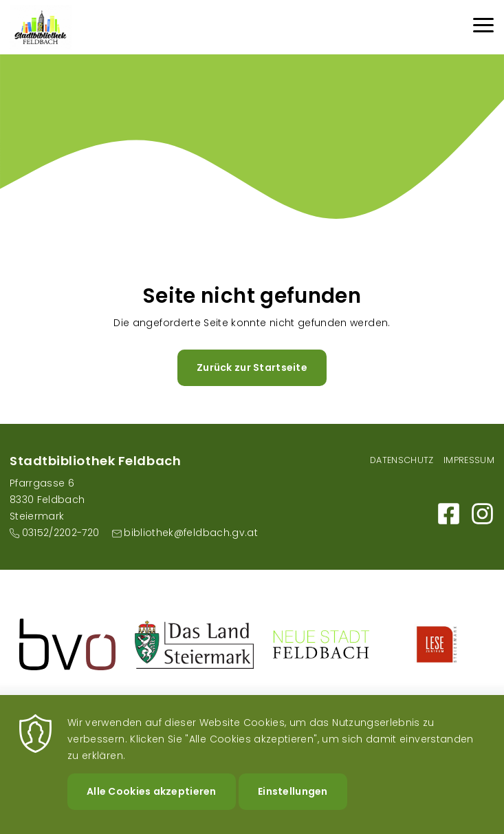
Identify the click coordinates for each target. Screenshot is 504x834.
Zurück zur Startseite (252, 367)
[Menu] (483, 27)
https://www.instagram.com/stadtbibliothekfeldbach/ (482, 514)
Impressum (469, 460)
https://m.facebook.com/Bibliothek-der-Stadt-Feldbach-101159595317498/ (449, 514)
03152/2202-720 (61, 533)
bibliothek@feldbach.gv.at (191, 533)
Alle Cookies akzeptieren (152, 804)
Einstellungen (293, 804)
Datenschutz (402, 460)
